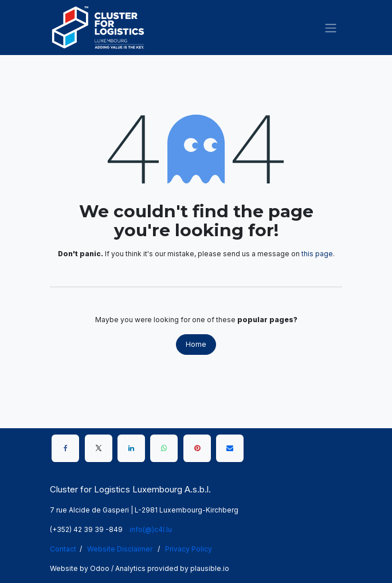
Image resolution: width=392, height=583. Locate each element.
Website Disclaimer (120, 549)
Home (196, 344)
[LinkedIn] (131, 448)
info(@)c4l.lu (151, 529)
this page (317, 254)
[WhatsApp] (164, 448)
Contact (63, 549)
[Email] (230, 448)
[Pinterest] (197, 448)
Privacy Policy (189, 549)
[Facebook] (65, 448)
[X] (99, 448)
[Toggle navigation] (331, 28)
